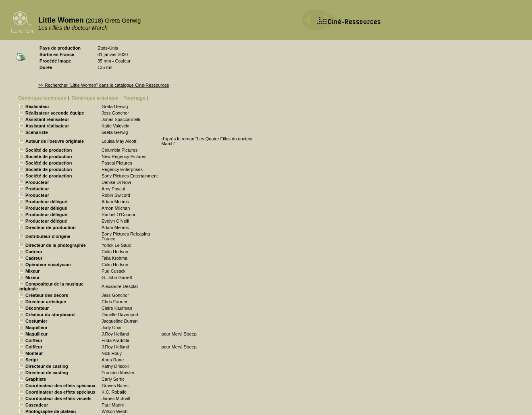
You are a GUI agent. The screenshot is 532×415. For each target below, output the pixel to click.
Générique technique (42, 98)
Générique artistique (95, 98)
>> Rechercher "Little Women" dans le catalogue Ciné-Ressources (104, 85)
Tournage (135, 98)
